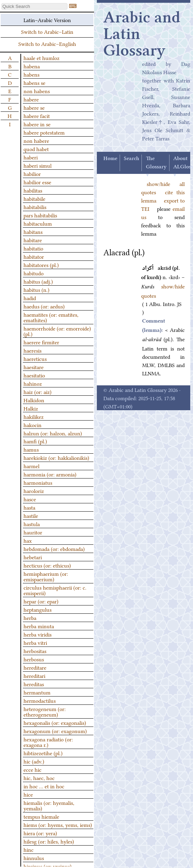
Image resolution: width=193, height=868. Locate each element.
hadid (30, 298)
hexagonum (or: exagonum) (55, 731)
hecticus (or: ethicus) (47, 565)
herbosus (34, 659)
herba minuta (39, 626)
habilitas (33, 190)
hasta (29, 507)
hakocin (33, 425)
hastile (31, 515)
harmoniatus (38, 482)
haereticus (35, 358)
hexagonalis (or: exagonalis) (55, 722)
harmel (31, 466)
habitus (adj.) (38, 281)
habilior (32, 174)
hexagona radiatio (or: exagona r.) (48, 742)
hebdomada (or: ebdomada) (54, 549)
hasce (30, 499)
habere (31, 99)
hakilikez (34, 416)
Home (110, 159)
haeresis (33, 350)
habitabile (34, 198)
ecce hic (33, 769)
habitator (34, 256)
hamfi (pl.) (35, 441)
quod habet (36, 149)
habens (31, 74)
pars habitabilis (40, 215)
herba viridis (38, 634)
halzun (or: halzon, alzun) (53, 433)
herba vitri (35, 642)
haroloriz (34, 491)
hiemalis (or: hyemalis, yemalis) (49, 805)
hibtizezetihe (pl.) (43, 753)
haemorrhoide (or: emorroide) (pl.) (57, 331)
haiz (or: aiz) (38, 392)
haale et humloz (42, 58)
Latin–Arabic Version (47, 20)
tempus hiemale (41, 816)
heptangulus (38, 609)
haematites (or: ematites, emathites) (51, 317)
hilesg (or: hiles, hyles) (49, 841)
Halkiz (31, 408)
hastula (32, 524)
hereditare (35, 667)
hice (28, 794)
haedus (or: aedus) (44, 306)
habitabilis (35, 207)
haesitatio (34, 375)
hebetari (33, 557)
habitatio (33, 248)
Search (131, 159)
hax (28, 540)
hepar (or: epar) (41, 601)
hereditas (34, 684)
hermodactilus (40, 700)
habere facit (37, 116)
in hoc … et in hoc (44, 786)
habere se (34, 107)
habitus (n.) (36, 289)
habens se (34, 82)
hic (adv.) (34, 761)
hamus (31, 449)
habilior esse (37, 182)
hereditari (34, 675)
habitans (33, 231)
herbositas (35, 651)
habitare (33, 240)
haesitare (34, 367)
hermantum (37, 692)
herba (30, 618)
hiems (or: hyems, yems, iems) (58, 825)
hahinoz (33, 383)
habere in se (37, 124)
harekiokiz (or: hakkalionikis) (56, 457)
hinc (29, 849)
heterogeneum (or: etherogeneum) (45, 711)
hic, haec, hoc (39, 778)
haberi (31, 157)
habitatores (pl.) (41, 265)
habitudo (34, 273)
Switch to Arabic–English (47, 43)
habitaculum (38, 223)
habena (32, 66)
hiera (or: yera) (40, 833)
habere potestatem (44, 132)
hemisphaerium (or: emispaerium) (46, 576)
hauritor (33, 532)
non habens (37, 91)
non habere (36, 140)
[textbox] (34, 6)
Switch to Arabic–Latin (47, 31)
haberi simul (38, 165)
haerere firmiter (41, 342)
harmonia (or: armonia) (50, 474)
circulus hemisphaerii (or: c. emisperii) (55, 590)
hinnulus (34, 858)
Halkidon (34, 400)
